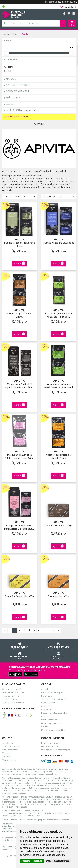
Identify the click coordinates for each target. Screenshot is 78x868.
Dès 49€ (59, 645)
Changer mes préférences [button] (57, 861)
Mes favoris (7, 757)
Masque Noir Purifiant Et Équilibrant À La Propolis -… (20, 386)
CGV (43, 717)
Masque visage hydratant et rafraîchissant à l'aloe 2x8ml (59, 386)
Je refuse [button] (38, 861)
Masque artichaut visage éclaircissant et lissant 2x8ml (20, 457)
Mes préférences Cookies (53, 731)
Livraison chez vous (50, 747)
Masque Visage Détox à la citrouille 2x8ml (59, 457)
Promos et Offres (17, 117)
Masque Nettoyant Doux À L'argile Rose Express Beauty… (20, 528)
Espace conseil (48, 703)
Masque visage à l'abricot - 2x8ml (20, 316)
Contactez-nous (10, 700)
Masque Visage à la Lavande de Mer (59, 245)
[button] (20, 197)
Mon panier (7, 754)
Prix (9, 41)
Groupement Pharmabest (14, 693)
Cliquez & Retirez (20, 645)
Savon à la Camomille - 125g (19, 597)
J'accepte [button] (26, 861)
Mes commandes (10, 750)
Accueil (5, 34)
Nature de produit (18, 85)
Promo (9, 67)
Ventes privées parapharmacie (55, 700)
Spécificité (13, 98)
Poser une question (11, 696)
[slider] (7, 53)
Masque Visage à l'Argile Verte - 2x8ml (19, 245)
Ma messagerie (9, 761)
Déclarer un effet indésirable (54, 713)
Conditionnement (18, 92)
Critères (11, 60)
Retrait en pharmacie (51, 744)
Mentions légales (49, 720)
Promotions (47, 696)
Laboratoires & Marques (52, 693)
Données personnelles (52, 724)
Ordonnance (47, 710)
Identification (8, 744)
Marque (15, 34)
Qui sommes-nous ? (12, 690)
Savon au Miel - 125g (59, 597)
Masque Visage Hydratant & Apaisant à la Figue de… (58, 316)
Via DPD (20, 655)
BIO (8, 71)
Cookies (45, 727)
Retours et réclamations (13, 703)
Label (10, 104)
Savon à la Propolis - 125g (58, 526)
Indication (23, 110)
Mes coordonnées (11, 747)
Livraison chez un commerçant (56, 750)
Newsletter (46, 707)
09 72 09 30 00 (59, 655)
